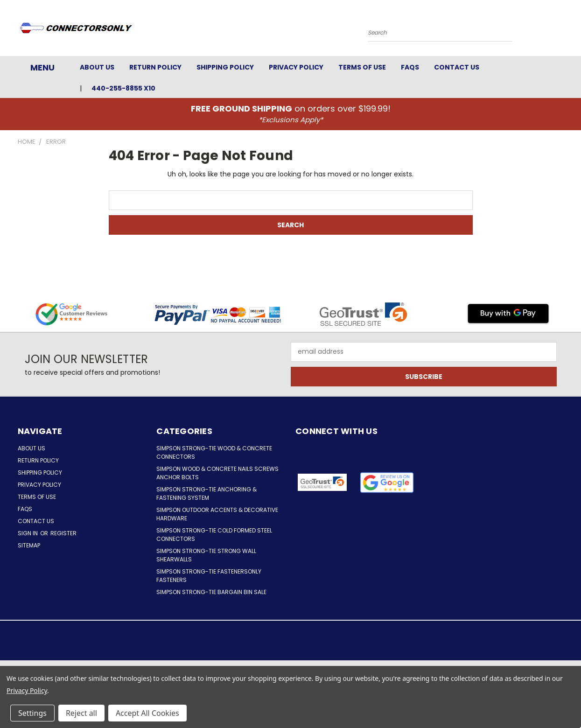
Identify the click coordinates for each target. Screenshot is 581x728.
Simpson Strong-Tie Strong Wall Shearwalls (206, 555)
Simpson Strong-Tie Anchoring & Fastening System (206, 493)
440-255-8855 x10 (123, 88)
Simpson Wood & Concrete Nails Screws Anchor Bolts (217, 473)
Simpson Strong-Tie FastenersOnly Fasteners (209, 576)
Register (63, 533)
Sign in (28, 533)
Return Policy (155, 67)
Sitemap (29, 545)
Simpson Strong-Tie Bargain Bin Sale (211, 592)
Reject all (81, 713)
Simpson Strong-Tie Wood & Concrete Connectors (214, 452)
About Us (97, 67)
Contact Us (457, 67)
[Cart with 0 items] (561, 30)
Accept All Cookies (147, 713)
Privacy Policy (296, 67)
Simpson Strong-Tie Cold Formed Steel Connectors (214, 535)
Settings (32, 713)
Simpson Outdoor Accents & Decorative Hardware (217, 514)
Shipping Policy (225, 67)
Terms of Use (362, 67)
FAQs (410, 67)
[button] (387, 483)
